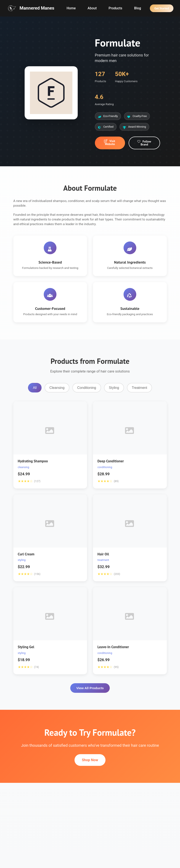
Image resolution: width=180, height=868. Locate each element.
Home (71, 8)
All (35, 388)
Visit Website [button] (110, 143)
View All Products (90, 688)
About (92, 8)
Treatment (139, 388)
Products (115, 8)
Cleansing (57, 388)
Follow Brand (144, 143)
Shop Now (90, 760)
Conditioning (87, 388)
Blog (138, 8)
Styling (114, 388)
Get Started (162, 8)
